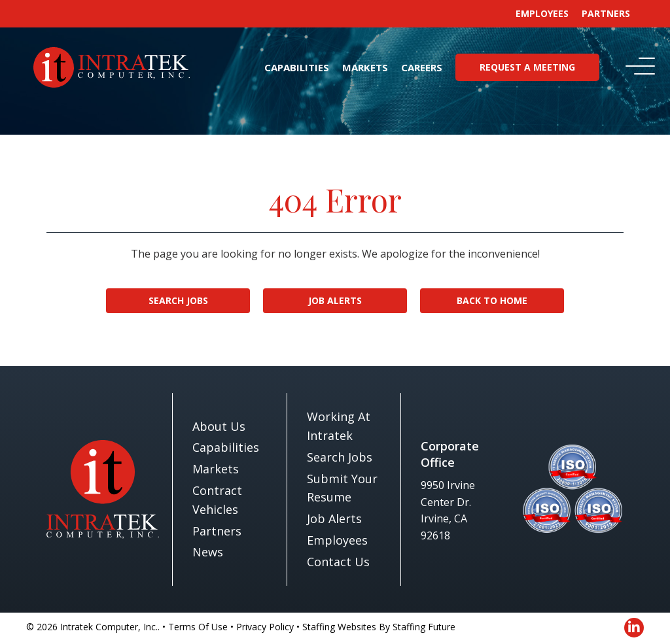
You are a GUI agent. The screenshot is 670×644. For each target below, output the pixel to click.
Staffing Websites (339, 627)
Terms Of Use (198, 627)
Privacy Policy (265, 627)
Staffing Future (424, 627)
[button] (637, 67)
